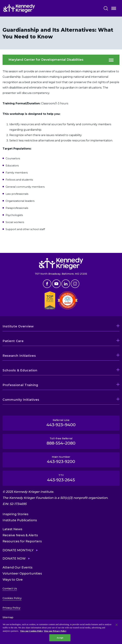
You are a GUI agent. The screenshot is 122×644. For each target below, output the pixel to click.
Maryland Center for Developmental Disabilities (46, 60)
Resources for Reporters (22, 541)
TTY (61, 478)
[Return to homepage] (29, 8)
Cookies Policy (12, 598)
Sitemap (8, 617)
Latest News (12, 529)
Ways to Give (13, 580)
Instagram (75, 284)
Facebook (47, 284)
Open (114, 9)
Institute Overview (18, 326)
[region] (61, 632)
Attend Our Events (17, 567)
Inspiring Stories (15, 514)
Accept (60, 638)
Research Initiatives (19, 356)
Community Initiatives (21, 400)
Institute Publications (20, 520)
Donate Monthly (18, 550)
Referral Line (61, 423)
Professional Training (20, 385)
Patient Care (13, 341)
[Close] (117, 625)
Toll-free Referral (61, 441)
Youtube (56, 284)
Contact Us (10, 588)
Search (106, 8)
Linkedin (66, 284)
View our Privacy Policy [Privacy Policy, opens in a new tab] (55, 631)
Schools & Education (20, 370)
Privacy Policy (11, 608)
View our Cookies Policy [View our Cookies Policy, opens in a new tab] (32, 631)
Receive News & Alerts (20, 535)
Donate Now (14, 559)
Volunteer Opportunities (22, 574)
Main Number (61, 460)
